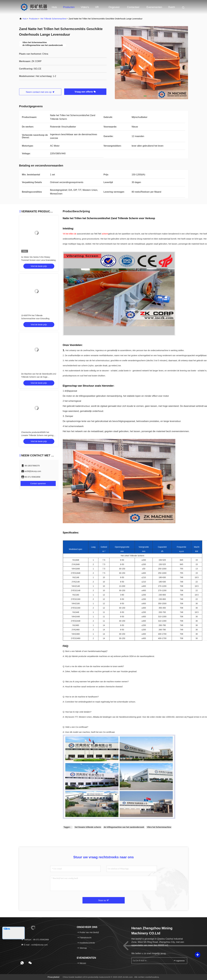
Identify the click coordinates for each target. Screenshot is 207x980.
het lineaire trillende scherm (88, 827)
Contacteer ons (133, 9)
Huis (54, 7)
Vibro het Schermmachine (159, 827)
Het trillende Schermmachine (53, 19)
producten (33, 19)
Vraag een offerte (85, 92)
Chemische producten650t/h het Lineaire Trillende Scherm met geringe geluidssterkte (38, 435)
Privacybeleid (53, 977)
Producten (69, 7)
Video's (85, 7)
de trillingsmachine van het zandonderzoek (124, 827)
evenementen (154, 7)
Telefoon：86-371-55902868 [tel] (35, 940)
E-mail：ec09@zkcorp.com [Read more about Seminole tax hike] (34, 945)
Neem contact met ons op (40, 92)
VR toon (98, 9)
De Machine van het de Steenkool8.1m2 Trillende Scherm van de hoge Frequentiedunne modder (39, 377)
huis (25, 19)
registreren (179, 961)
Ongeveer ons (114, 9)
